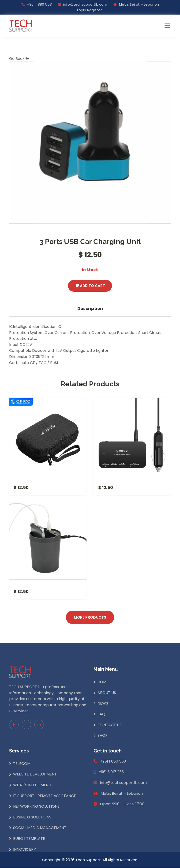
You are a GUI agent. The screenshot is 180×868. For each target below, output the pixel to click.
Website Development (35, 774)
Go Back (19, 59)
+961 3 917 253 (111, 772)
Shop (103, 736)
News (103, 703)
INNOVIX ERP (24, 849)
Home (103, 682)
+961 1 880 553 (39, 4)
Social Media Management (40, 828)
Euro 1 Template (29, 839)
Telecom (22, 764)
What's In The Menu (32, 785)
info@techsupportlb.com (85, 4)
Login (82, 10)
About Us (107, 693)
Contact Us (110, 725)
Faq (101, 714)
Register (94, 10)
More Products (90, 617)
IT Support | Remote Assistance (45, 796)
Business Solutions (32, 817)
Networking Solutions (36, 807)
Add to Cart (90, 286)
